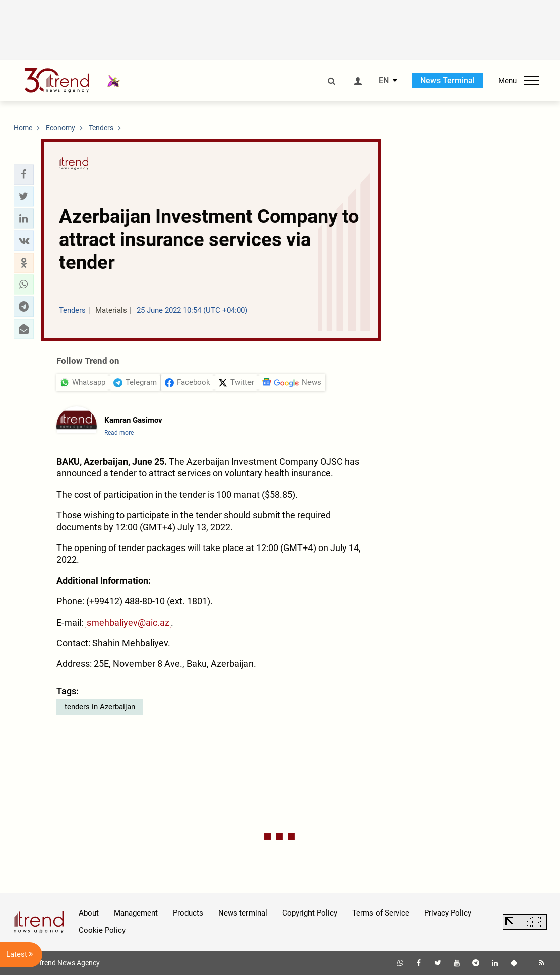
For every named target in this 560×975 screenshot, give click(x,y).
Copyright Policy (310, 913)
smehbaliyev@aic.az (128, 622)
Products (188, 913)
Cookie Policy (102, 930)
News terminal (243, 913)
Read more (119, 433)
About (89, 913)
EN (384, 81)
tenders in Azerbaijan (100, 707)
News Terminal (448, 80)
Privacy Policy (448, 913)
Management (136, 913)
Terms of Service (381, 913)
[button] (24, 174)
